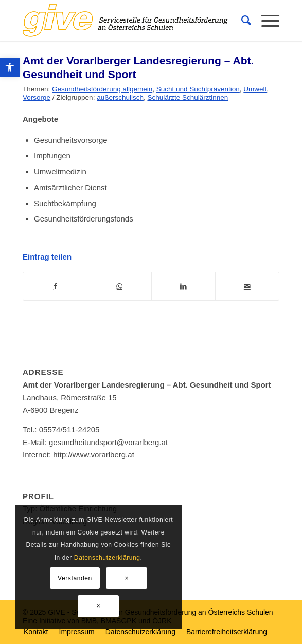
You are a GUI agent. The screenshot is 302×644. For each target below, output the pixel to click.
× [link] (127, 578)
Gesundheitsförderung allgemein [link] (102, 89)
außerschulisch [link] (120, 97)
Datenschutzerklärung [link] (107, 558)
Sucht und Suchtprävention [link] (198, 89)
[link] (10, 67)
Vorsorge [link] (37, 97)
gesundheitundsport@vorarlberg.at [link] (108, 442)
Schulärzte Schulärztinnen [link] (188, 97)
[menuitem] (241, 21)
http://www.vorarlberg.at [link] (94, 455)
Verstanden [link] (75, 578)
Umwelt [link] (255, 89)
